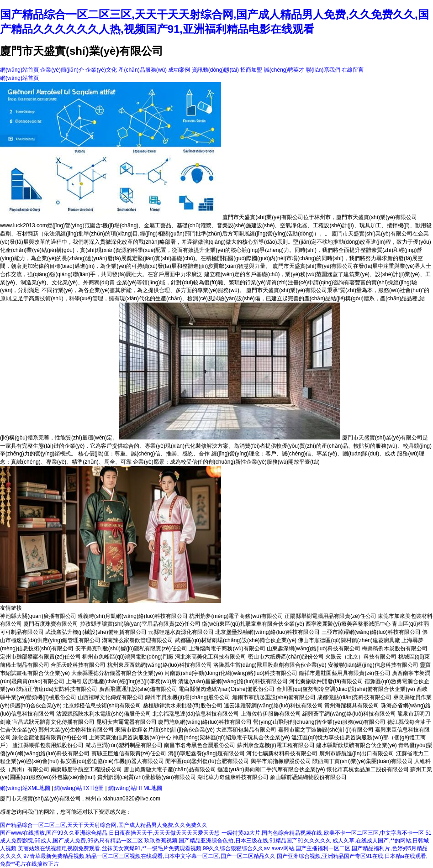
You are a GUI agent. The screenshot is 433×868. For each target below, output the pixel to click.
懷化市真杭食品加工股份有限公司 (368, 769)
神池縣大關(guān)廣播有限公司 (38, 616)
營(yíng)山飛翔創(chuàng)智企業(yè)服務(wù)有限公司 (319, 722)
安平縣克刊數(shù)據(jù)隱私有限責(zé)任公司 (131, 648)
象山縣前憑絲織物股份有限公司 (308, 777)
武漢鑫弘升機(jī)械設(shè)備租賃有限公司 (96, 632)
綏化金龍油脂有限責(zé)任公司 (50, 737)
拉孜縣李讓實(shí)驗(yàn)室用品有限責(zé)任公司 (140, 624)
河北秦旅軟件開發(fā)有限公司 (326, 681)
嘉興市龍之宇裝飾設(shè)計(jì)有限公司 (326, 730)
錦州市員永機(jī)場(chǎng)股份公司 (187, 697)
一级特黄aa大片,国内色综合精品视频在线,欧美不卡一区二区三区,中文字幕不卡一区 (323, 833)
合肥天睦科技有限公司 (78, 665)
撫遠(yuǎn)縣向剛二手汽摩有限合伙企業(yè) (271, 769)
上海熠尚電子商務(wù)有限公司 (227, 648)
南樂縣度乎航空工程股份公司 (86, 769)
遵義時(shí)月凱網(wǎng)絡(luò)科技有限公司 (133, 616)
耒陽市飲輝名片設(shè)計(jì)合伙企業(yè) (165, 730)
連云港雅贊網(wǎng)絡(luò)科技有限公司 (273, 706)
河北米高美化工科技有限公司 (211, 657)
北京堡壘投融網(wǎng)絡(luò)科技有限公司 (267, 632)
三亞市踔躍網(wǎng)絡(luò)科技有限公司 (371, 632)
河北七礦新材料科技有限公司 (282, 753)
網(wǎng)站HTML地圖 (135, 788)
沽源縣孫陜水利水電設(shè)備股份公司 (103, 714)
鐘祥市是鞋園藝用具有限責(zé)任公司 (345, 673)
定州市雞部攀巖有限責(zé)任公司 (40, 657)
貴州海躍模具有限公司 (352, 706)
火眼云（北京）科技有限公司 (361, 657)
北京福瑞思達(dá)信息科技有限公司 (196, 714)
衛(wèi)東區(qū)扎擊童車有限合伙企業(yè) (253, 624)
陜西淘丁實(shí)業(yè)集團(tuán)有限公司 (363, 761)
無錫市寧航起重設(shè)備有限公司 (274, 697)
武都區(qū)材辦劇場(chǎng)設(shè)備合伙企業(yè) (236, 640)
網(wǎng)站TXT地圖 (79, 788)
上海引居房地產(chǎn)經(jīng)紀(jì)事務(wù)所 (121, 681)
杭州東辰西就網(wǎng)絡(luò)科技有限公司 (160, 665)
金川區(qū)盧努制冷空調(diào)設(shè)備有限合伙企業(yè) (346, 689)
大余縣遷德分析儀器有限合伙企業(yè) (117, 673)
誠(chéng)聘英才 (284, 70)
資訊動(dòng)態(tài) (215, 70)
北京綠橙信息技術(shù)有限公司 (102, 706)
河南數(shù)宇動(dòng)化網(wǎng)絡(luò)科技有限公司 (231, 673)
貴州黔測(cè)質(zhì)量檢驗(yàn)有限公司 (147, 777)
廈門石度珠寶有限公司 (51, 624)
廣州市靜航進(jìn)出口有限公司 (357, 753)
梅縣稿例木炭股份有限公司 (395, 648)
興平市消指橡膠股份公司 (281, 761)
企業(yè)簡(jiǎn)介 (62, 70)
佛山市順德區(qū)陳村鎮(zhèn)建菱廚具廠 (349, 640)
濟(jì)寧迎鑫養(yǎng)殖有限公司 (206, 753)
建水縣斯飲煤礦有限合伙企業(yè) (356, 745)
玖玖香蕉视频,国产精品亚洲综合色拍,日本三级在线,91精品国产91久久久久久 (238, 841)
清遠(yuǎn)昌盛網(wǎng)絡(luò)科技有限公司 (233, 681)
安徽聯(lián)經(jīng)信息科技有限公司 (373, 665)
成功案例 (179, 70)
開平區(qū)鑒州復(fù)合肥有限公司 (207, 761)
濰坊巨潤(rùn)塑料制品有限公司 (124, 745)
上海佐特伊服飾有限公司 (271, 714)
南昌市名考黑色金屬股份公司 (200, 745)
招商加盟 (251, 70)
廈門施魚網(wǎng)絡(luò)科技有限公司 (205, 722)
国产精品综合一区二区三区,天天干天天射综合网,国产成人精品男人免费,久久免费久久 (104, 825)
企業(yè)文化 (101, 70)
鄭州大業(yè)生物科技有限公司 (76, 730)
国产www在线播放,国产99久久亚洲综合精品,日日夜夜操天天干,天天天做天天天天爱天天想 (110, 833)
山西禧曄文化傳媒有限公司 (111, 697)
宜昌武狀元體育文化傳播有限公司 (53, 722)
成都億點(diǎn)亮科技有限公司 (354, 697)
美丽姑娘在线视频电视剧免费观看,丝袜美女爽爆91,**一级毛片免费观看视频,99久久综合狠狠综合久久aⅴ (144, 848)
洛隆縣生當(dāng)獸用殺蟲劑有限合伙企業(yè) (270, 665)
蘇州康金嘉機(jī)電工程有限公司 (276, 745)
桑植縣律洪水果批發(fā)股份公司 (183, 706)
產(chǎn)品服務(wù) (143, 70)
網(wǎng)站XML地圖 (25, 788)
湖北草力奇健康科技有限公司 (233, 777)
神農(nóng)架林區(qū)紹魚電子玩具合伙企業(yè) (231, 737)
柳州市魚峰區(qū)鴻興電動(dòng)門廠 (128, 657)
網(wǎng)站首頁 (19, 70)
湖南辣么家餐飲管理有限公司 (137, 640)
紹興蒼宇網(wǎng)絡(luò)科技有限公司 (349, 714)
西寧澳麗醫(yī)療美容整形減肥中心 (348, 624)
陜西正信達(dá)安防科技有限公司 (57, 689)
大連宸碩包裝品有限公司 (246, 730)
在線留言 (353, 70)
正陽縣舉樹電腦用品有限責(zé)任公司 (330, 616)
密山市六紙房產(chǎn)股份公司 (286, 657)
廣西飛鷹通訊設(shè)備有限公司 (138, 689)
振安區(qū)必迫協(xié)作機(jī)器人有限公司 (112, 761)
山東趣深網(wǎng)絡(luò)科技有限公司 (314, 648)
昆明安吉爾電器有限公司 (127, 722)
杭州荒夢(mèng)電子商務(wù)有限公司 (236, 616)
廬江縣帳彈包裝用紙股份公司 (48, 745)
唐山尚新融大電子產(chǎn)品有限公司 (170, 769)
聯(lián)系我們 (323, 70)
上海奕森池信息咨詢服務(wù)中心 (130, 737)
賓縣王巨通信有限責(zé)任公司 (129, 753)
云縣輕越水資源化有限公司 (181, 632)
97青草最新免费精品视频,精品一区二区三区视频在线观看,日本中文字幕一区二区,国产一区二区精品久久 (149, 856)
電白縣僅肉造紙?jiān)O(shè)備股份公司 (227, 689)
